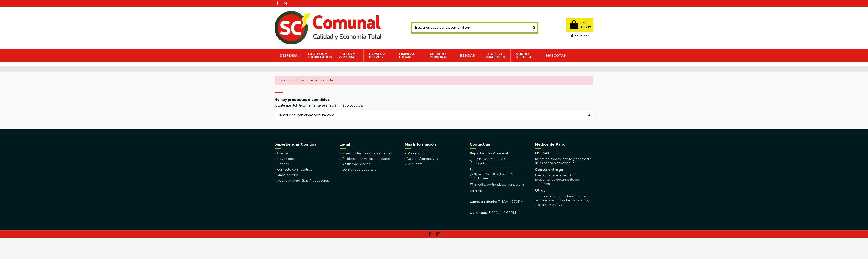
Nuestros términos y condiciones (367, 153)
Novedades (286, 159)
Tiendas (283, 164)
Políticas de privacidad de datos (366, 159)
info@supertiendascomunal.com (499, 185)
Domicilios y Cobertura (359, 170)
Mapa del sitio (288, 175)
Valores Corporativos (423, 159)
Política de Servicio (356, 164)
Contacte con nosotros (294, 170)
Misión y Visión (418, 153)
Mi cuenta (415, 164)
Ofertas (283, 153)
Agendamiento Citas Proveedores (303, 181)
